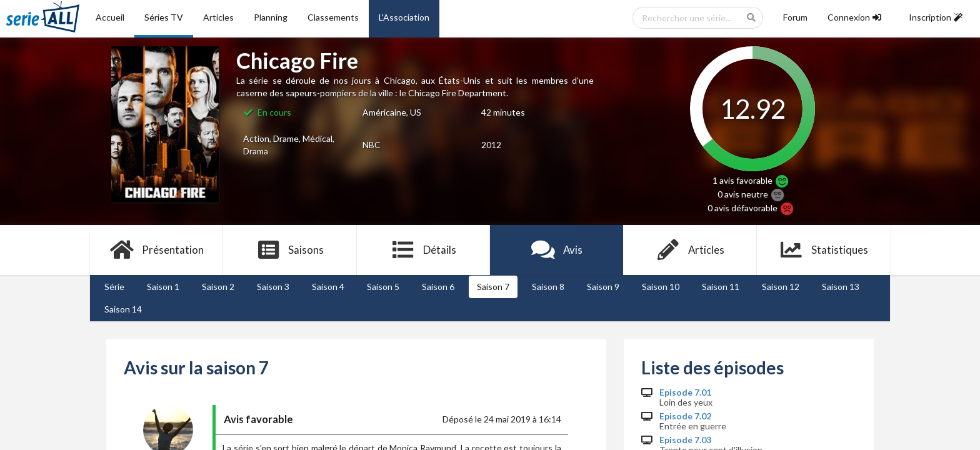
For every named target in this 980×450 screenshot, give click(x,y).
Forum (795, 17)
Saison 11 (721, 287)
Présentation (157, 250)
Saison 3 (273, 287)
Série (114, 287)
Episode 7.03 (685, 440)
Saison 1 (163, 287)
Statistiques (823, 250)
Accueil (110, 17)
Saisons (290, 250)
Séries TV (164, 17)
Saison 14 (123, 309)
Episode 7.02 (685, 416)
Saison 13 (841, 287)
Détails (423, 250)
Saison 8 (548, 287)
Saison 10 (661, 287)
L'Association (404, 17)
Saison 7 (493, 287)
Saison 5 (383, 287)
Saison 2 (218, 287)
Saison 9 (603, 287)
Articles (218, 17)
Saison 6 (438, 287)
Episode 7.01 (685, 392)
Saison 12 (781, 287)
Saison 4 (328, 287)
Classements (333, 17)
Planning (271, 17)
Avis (557, 250)
